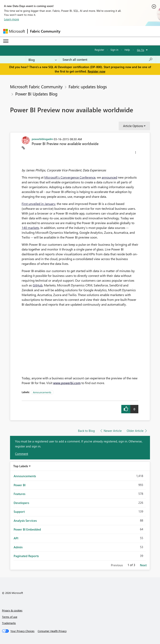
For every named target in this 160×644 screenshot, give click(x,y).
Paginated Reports (26, 556)
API (16, 538)
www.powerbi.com (67, 383)
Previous (117, 565)
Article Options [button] (133, 126)
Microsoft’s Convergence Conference (70, 177)
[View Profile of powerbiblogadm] (42, 139)
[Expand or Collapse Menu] (6, 41)
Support (19, 512)
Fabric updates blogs (88, 86)
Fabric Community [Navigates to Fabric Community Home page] (45, 31)
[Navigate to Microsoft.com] (14, 31)
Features (19, 494)
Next (143, 565)
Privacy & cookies (12, 610)
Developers (21, 503)
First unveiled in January (38, 204)
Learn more (12, 19)
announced (109, 177)
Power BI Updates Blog (36, 94)
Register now (96, 71)
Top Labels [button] (21, 466)
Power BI (20, 485)
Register (99, 50)
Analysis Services (25, 521)
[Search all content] (108, 60)
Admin (18, 547)
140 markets (30, 228)
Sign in (114, 50)
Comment (22, 454)
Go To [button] (141, 50)
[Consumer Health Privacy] (52, 631)
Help (127, 50)
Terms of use (10, 617)
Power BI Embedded (27, 529)
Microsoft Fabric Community (36, 86)
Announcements (42, 392)
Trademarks (9, 623)
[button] (136, 153)
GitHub (38, 285)
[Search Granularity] (43, 60)
